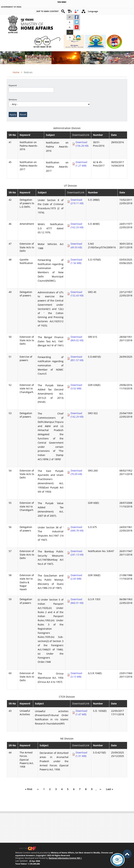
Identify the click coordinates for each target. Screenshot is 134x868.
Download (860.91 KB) (77, 601)
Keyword (13, 85)
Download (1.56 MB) (76, 261)
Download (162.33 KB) (77, 226)
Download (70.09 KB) (76, 472)
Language (93, 11)
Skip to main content (47, 11)
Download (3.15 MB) (76, 675)
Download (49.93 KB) (76, 245)
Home (16, 72)
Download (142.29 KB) (77, 415)
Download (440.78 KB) (77, 529)
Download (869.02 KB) (77, 339)
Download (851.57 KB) (77, 358)
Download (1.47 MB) (81, 713)
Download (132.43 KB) (77, 294)
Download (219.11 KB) (77, 201)
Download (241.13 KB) (77, 553)
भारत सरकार (62, 2)
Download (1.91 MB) (81, 754)
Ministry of (37, 23)
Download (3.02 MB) (76, 387)
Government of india (11, 7)
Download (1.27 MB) (81, 164)
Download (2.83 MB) (76, 577)
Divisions (13, 99)
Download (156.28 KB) (82, 144)
